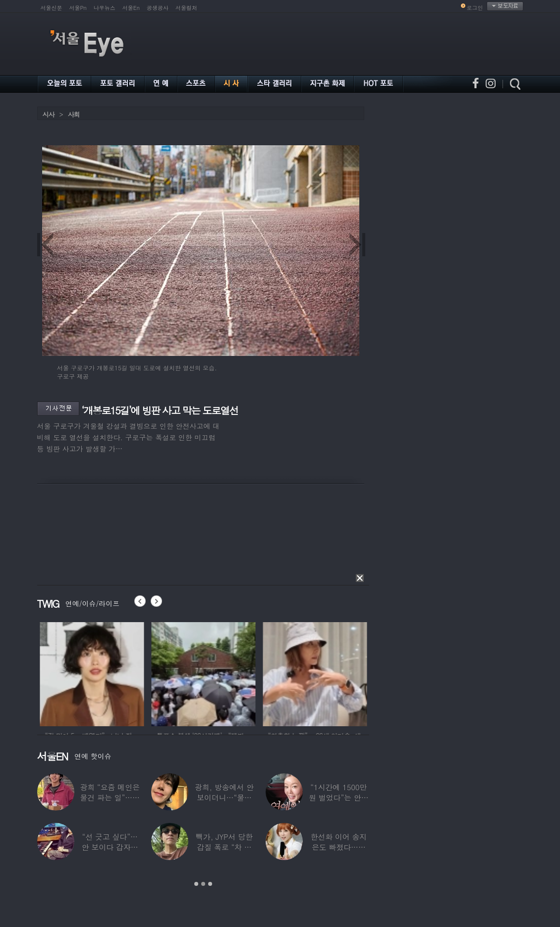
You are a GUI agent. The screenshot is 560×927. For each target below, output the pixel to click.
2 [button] (203, 884)
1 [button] (196, 884)
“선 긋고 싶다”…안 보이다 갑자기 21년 (110, 847)
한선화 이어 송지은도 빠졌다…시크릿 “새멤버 (338, 847)
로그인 (475, 8)
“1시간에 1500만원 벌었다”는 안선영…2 (338, 797)
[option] (151, 673)
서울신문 (52, 8)
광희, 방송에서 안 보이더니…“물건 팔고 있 (224, 797)
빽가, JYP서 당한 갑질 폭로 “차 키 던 (224, 847)
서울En (131, 8)
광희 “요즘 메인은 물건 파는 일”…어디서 (110, 797)
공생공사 (158, 8)
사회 (74, 114)
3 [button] (210, 884)
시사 (49, 114)
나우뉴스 (105, 8)
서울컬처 (186, 8)
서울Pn (78, 8)
